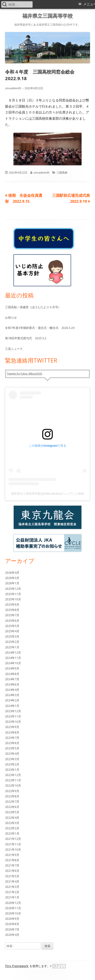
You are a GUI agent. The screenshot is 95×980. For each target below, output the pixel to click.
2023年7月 (12, 738)
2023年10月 (13, 722)
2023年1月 (12, 770)
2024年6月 (12, 684)
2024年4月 (12, 690)
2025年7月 (12, 615)
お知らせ (11, 317)
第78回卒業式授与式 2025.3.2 (26, 338)
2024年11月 (13, 658)
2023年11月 (13, 716)
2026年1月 (12, 583)
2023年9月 (12, 727)
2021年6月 (12, 871)
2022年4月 (12, 818)
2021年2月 (12, 892)
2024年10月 (13, 663)
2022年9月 (12, 791)
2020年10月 (13, 913)
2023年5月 (12, 748)
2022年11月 (13, 780)
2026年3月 (12, 578)
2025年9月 (12, 604)
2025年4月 (12, 631)
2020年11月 (13, 908)
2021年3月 (12, 887)
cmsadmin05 (13, 88)
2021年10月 (13, 849)
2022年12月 (13, 775)
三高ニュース (14, 349)
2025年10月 (13, 599)
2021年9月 (12, 855)
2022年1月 (12, 833)
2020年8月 (12, 924)
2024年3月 (12, 695)
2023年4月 (12, 753)
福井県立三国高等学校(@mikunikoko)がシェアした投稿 (47, 494)
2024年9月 (12, 668)
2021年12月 (13, 839)
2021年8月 (12, 860)
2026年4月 (12, 573)
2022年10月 (13, 785)
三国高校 (62, 172)
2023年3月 (12, 759)
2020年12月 (13, 903)
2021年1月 (12, 897)
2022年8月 (12, 796)
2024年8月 (12, 674)
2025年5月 (12, 626)
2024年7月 (12, 679)
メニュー (89, 4)
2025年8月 (12, 610)
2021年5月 (12, 876)
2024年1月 (12, 706)
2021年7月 (12, 865)
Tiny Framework (17, 966)
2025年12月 (13, 589)
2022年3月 (12, 823)
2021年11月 (13, 844)
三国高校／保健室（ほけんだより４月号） (33, 307)
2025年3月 (12, 636)
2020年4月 (12, 935)
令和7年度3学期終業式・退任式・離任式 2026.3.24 (40, 328)
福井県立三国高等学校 (47, 16)
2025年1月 (12, 647)
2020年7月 (12, 929)
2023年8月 (12, 732)
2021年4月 (12, 881)
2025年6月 (12, 621)
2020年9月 (12, 919)
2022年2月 (12, 828)
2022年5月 (12, 812)
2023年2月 (12, 764)
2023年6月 (12, 743)
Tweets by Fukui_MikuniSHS (25, 374)
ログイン (59, 966)
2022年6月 (12, 807)
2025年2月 (12, 642)
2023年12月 (13, 711)
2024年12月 (13, 652)
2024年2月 (12, 700)
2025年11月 (13, 594)
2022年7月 (12, 801)
